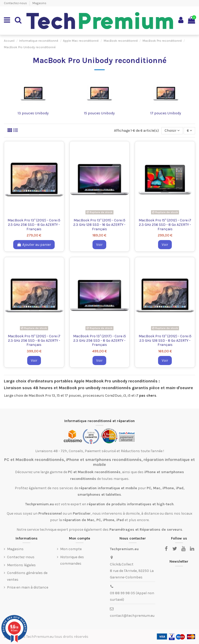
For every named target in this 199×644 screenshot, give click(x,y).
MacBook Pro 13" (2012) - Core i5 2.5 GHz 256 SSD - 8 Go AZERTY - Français (34, 225)
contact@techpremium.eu (132, 616)
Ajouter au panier (34, 245)
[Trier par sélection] (172, 131)
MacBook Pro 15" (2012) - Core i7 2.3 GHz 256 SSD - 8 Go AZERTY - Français (165, 225)
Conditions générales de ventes (27, 576)
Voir (99, 245)
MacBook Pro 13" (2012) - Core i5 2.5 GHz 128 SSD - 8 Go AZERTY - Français (165, 341)
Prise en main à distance (28, 587)
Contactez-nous (16, 3)
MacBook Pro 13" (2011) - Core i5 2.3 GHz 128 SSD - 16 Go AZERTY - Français (99, 225)
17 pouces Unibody (166, 113)
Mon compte (71, 549)
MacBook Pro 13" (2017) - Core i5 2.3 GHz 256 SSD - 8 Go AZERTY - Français (99, 341)
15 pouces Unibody (99, 113)
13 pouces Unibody (33, 113)
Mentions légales (21, 565)
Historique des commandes (72, 560)
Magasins (39, 3)
